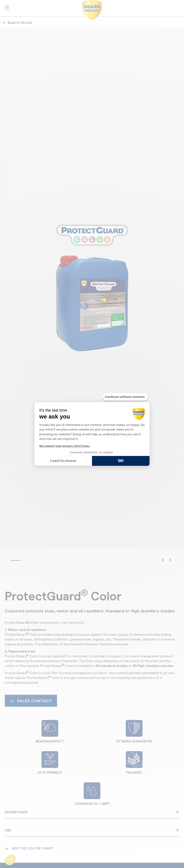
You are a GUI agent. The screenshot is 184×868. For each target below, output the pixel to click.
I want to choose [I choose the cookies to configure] (63, 461)
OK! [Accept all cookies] (121, 461)
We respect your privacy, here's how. (65, 446)
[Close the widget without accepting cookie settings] (125, 397)
